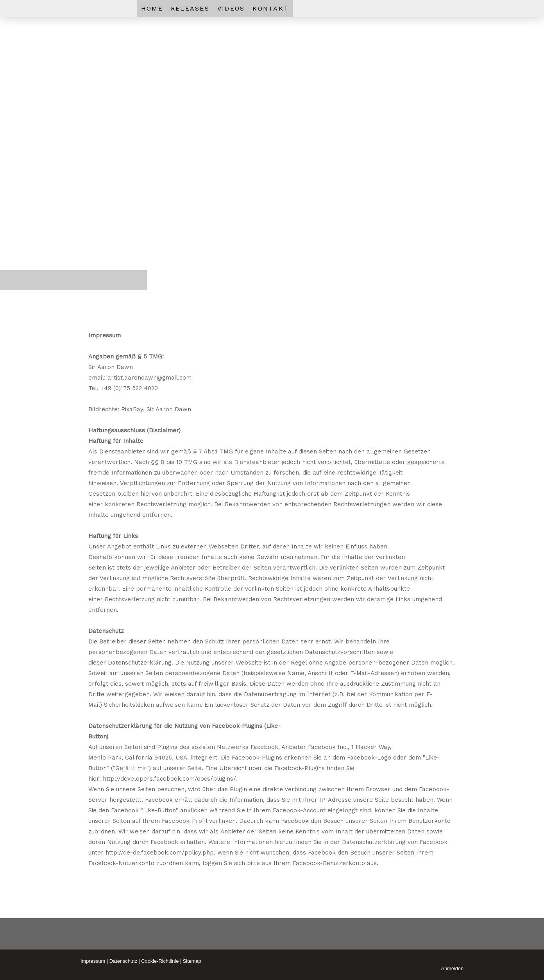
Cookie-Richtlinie (160, 961)
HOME (152, 8)
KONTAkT (271, 8)
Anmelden (452, 968)
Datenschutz (123, 961)
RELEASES (190, 8)
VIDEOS (231, 8)
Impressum (93, 961)
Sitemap (192, 961)
